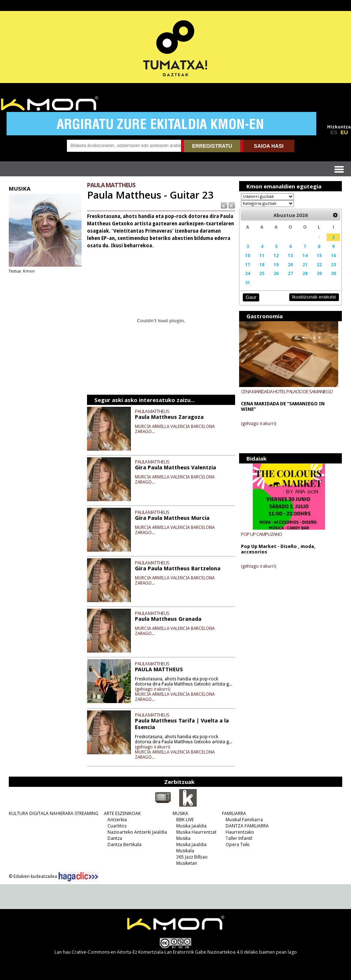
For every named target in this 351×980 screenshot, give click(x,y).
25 (262, 273)
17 (248, 264)
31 (248, 282)
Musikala (185, 851)
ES (334, 132)
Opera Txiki (237, 844)
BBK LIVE (185, 820)
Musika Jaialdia (191, 826)
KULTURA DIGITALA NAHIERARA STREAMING (54, 813)
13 (290, 255)
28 (305, 273)
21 (305, 264)
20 (290, 264)
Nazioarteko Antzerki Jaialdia (137, 832)
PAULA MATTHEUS (152, 411)
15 (319, 255)
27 (290, 273)
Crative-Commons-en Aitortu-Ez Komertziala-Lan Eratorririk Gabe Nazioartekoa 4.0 (157, 952)
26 (276, 273)
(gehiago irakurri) (152, 689)
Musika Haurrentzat (196, 832)
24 (248, 273)
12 (276, 255)
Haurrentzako (240, 832)
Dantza (115, 838)
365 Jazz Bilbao (192, 857)
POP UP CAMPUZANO (261, 534)
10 (248, 255)
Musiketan (187, 863)
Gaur (251, 297)
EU (344, 132)
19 (276, 264)
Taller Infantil (239, 838)
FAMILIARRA (234, 813)
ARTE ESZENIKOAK (122, 813)
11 (262, 255)
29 (319, 273)
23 (333, 264)
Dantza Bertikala (124, 844)
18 (262, 264)
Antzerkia (117, 820)
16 (333, 255)
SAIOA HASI (269, 146)
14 (305, 255)
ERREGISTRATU (212, 146)
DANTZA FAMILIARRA (247, 826)
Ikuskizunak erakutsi (314, 297)
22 (319, 264)
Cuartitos (117, 826)
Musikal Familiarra (244, 820)
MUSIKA (180, 813)
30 (333, 273)
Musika (183, 838)
